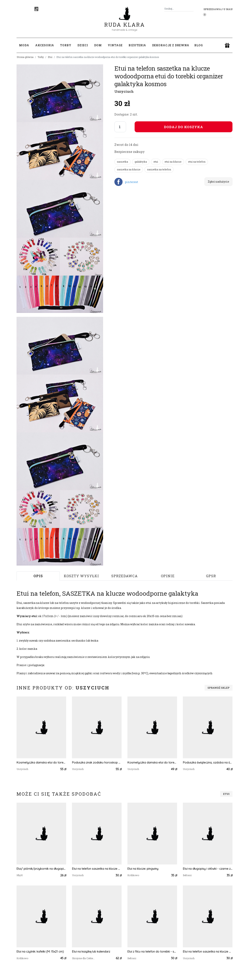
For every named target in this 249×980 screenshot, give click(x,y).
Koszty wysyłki (81, 576)
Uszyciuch (124, 91)
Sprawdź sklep (219, 688)
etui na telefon (197, 162)
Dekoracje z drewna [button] (171, 45)
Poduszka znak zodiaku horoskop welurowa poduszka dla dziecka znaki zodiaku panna (97, 762)
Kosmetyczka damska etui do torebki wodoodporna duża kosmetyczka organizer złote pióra (41, 762)
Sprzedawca (124, 576)
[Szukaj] (192, 9)
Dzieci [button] (83, 45)
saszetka (122, 162)
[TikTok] (36, 9)
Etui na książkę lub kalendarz (91, 952)
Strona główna (25, 57)
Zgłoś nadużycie (218, 182)
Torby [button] (66, 45)
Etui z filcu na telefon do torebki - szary (152, 952)
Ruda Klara (125, 21)
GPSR (211, 576)
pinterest (132, 182)
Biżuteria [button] (137, 45)
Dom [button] (98, 45)
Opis (38, 576)
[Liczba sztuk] (120, 127)
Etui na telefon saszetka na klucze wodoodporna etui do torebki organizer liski (97, 869)
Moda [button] (24, 45)
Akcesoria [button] (45, 45)
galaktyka (141, 162)
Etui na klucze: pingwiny (143, 869)
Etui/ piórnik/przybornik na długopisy (41, 869)
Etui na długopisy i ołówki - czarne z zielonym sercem (208, 869)
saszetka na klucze (129, 169)
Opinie (168, 576)
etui (156, 162)
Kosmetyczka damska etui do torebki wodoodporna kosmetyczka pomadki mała (152, 762)
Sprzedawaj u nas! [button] (218, 9)
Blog (199, 45)
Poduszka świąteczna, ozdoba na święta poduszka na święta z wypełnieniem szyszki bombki (208, 762)
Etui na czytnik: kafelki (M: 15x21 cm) (40, 952)
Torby (41, 57)
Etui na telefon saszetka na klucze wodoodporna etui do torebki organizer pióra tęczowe (208, 952)
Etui (50, 57)
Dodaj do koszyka (184, 127)
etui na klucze (173, 162)
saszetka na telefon (159, 169)
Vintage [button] (115, 45)
